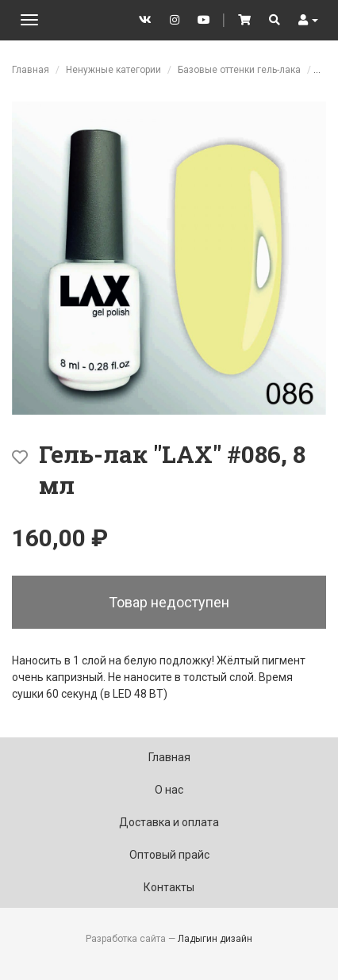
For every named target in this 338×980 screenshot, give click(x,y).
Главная (31, 70)
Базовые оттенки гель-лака (239, 70)
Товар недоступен (169, 602)
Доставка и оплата (169, 822)
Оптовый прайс (169, 855)
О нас (169, 790)
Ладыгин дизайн (215, 939)
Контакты (169, 887)
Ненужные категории (113, 70)
